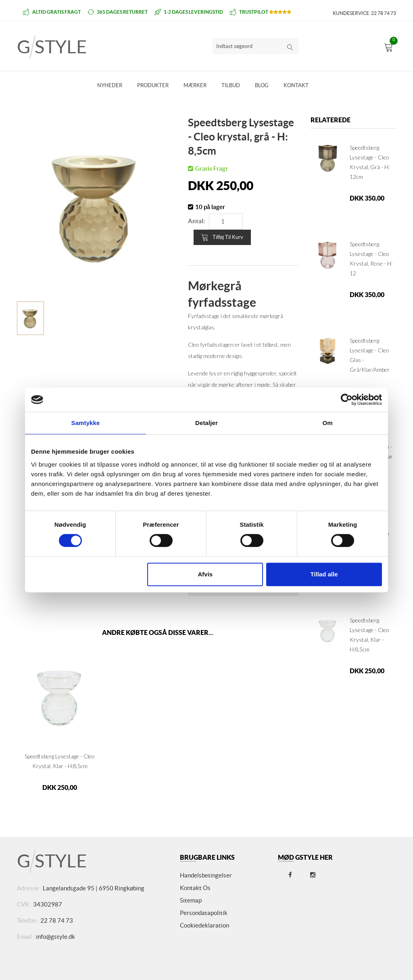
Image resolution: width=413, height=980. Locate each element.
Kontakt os (195, 888)
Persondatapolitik (204, 913)
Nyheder (110, 85)
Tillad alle (324, 574)
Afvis (205, 574)
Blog (262, 85)
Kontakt (296, 85)
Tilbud (231, 85)
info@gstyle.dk (55, 937)
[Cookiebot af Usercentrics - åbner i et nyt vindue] (347, 400)
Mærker (195, 85)
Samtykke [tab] (86, 423)
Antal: (196, 221)
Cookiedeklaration (204, 925)
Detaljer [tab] (206, 423)
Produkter (153, 85)
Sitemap (191, 900)
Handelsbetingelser (206, 875)
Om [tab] (327, 423)
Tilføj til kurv (222, 237)
